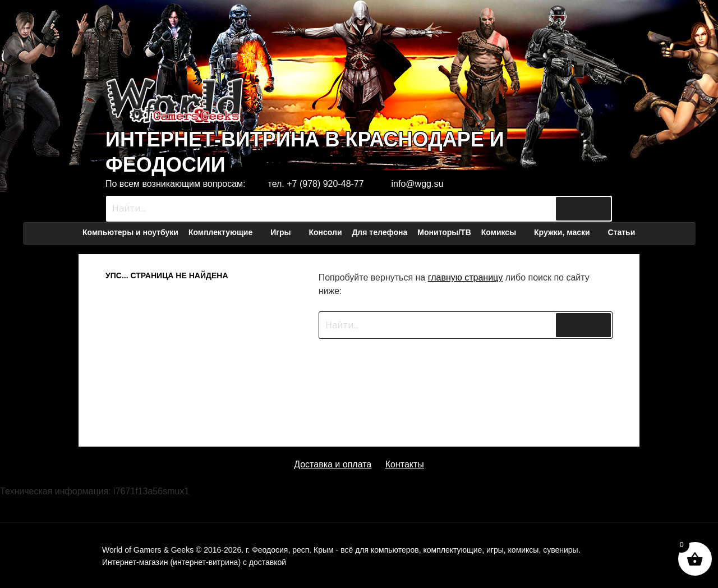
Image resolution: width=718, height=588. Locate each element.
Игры (286, 232)
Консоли (325, 232)
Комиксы (504, 232)
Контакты (405, 464)
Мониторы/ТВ (444, 232)
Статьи (621, 232)
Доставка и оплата (333, 464)
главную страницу (466, 277)
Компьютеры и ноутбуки (130, 232)
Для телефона (379, 232)
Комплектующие (226, 232)
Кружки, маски (567, 232)
